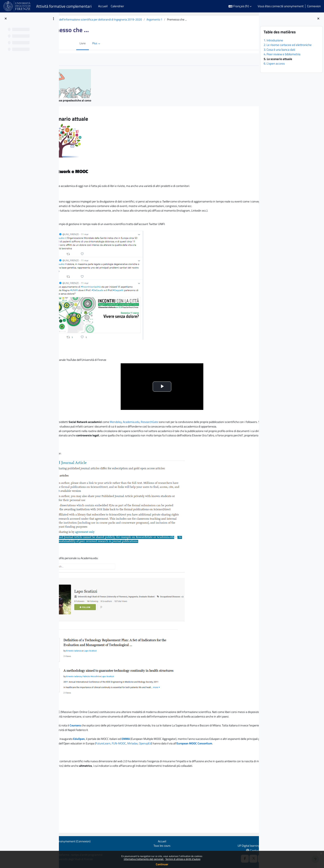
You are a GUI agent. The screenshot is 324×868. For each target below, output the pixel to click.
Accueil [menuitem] (103, 6)
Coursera (111, 755)
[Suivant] (254, 118)
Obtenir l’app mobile (68, 850)
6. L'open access (274, 63)
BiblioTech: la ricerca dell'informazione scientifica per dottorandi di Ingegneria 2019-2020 (124, 20)
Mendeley (155, 435)
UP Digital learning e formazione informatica (234, 845)
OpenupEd (107, 778)
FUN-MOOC (79, 778)
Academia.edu (172, 435)
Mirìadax (94, 778)
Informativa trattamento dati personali (144, 859)
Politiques (62, 845)
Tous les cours (159, 845)
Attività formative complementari (64, 6)
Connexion (314, 6)
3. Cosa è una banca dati (279, 50)
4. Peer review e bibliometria (282, 54)
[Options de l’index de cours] (54, 19)
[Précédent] (64, 118)
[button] (240, 6)
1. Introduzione (273, 40)
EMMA (164, 769)
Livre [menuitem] (80, 44)
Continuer (162, 864)
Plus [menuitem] (92, 44)
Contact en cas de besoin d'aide (240, 850)
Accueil (159, 841)
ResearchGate (192, 435)
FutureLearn (236, 774)
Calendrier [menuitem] (117, 6)
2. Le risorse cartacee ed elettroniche (288, 45)
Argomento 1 (195, 20)
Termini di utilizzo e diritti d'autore (183, 859)
